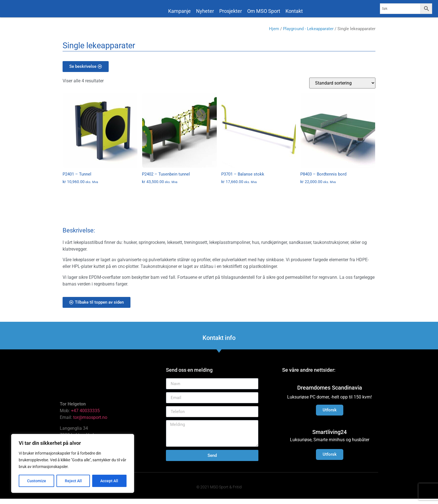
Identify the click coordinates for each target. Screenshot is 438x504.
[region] (73, 464)
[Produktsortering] (342, 88)
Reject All (73, 481)
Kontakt (294, 11)
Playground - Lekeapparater (308, 34)
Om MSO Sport (264, 11)
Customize (37, 481)
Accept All (109, 481)
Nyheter (205, 11)
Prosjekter (231, 11)
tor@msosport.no (91, 423)
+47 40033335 (85, 416)
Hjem (274, 34)
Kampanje (179, 11)
